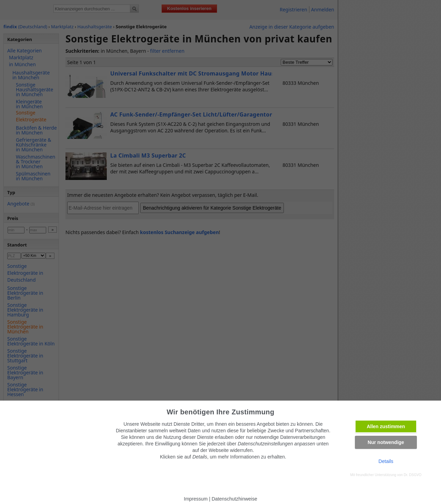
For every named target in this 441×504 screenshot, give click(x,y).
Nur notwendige (386, 442)
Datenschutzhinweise (234, 499)
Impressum (196, 499)
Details (386, 461)
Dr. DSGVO (413, 475)
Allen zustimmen (386, 426)
